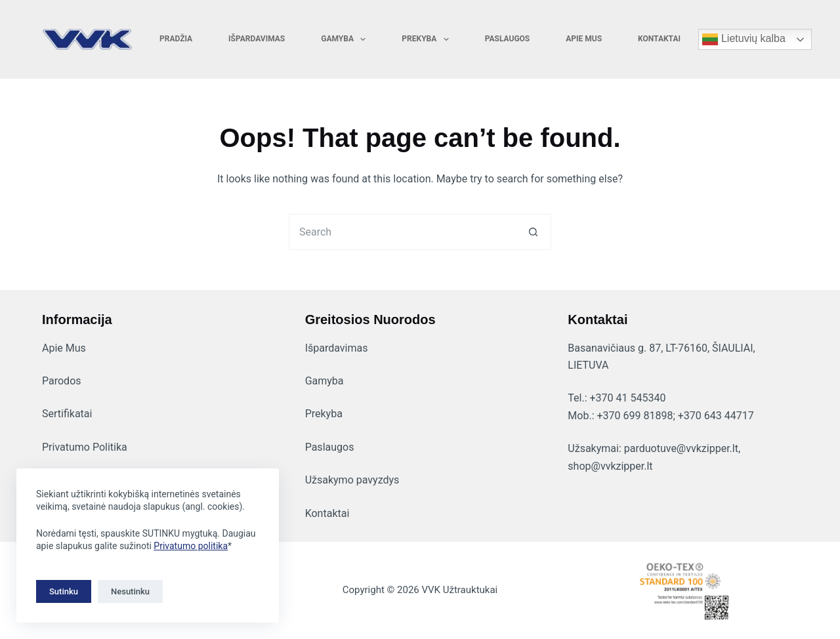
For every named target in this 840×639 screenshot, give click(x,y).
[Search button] (533, 232)
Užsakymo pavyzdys (352, 480)
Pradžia (176, 39)
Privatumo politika (191, 546)
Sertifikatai (67, 414)
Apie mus (584, 39)
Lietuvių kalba (744, 39)
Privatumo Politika (85, 447)
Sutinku (64, 591)
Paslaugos (508, 39)
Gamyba (346, 39)
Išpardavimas (257, 39)
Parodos (62, 381)
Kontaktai (659, 39)
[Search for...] (402, 232)
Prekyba (428, 39)
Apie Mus (64, 348)
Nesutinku (130, 591)
